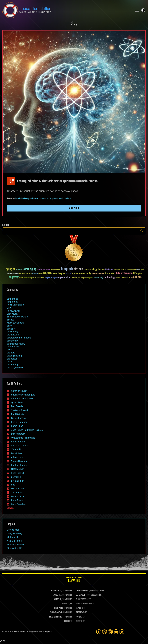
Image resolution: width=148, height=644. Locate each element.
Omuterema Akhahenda (23, 438)
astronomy (12, 341)
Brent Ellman (18, 481)
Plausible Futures (16, 545)
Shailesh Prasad (19, 410)
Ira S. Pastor (17, 500)
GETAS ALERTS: (81, 595)
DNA (9, 308)
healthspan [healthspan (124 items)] (59, 274)
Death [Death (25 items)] (142, 270)
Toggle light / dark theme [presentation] (143, 10)
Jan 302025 (11, 181)
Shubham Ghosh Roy (22, 399)
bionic (10, 362)
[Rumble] (122, 632)
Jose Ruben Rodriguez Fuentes (27, 199)
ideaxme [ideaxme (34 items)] (75, 274)
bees (9, 350)
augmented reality (16, 344)
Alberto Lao (17, 457)
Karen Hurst (17, 426)
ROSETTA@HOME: (55, 617)
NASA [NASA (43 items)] (21, 278)
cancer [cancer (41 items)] (124, 270)
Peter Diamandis (15, 305)
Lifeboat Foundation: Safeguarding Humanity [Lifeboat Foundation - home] (67, 10)
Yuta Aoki (16, 449)
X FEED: (57, 600)
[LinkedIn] (110, 632)
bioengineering (14, 356)
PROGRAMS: (80, 613)
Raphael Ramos (19, 465)
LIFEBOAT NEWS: (82, 591)
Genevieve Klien (19, 391)
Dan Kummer (18, 434)
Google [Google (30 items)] (40, 274)
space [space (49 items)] (91, 278)
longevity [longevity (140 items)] (13, 277)
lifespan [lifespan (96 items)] (138, 274)
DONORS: (65, 604)
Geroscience (13, 530)
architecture (13, 335)
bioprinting (12, 365)
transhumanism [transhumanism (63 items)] (123, 278)
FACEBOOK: (55, 591)
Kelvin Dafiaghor (20, 422)
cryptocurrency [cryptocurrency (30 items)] (131, 270)
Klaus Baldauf (18, 442)
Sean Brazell (17, 473)
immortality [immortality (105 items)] (85, 274)
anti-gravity (13, 332)
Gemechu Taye (19, 418)
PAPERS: (79, 617)
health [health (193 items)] (47, 273)
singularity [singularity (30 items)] (84, 278)
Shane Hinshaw (19, 461)
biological (12, 359)
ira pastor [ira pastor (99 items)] (110, 274)
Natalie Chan (18, 469)
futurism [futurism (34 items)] (35, 274)
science (68, 199)
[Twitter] (104, 632)
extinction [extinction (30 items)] (22, 274)
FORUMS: (67, 621)
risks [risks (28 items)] (79, 278)
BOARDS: (79, 604)
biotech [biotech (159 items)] (78, 269)
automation (13, 347)
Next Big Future (15, 541)
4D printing (12, 302)
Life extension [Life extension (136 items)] (124, 274)
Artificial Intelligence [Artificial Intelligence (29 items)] (44, 270)
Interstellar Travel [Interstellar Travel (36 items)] (98, 274)
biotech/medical (15, 368)
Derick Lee (16, 453)
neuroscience (46, 199)
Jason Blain (17, 493)
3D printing (12, 299)
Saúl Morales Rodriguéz (23, 395)
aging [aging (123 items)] (9, 269)
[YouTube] (116, 632)
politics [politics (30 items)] (34, 278)
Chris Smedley (18, 504)
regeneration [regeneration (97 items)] (64, 278)
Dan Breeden (18, 406)
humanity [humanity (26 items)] (69, 274)
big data (11, 353)
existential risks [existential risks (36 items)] (13, 274)
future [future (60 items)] (29, 274)
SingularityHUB (15, 548)
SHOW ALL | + (11, 508)
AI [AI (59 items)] (14, 270)
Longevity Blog (14, 533)
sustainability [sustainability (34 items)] (98, 278)
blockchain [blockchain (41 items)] (109, 270)
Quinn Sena (17, 402)
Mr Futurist (12, 537)
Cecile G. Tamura (20, 446)
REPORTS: (79, 608)
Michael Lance (19, 489)
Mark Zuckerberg (15, 323)
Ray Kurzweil (13, 311)
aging (10, 326)
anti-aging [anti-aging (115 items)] (30, 269)
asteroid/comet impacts (19, 338)
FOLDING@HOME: (56, 613)
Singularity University (18, 317)
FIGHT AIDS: (59, 608)
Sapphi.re (48, 632)
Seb (13, 485)
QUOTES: (79, 621)
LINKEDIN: (56, 595)
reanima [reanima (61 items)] (40, 278)
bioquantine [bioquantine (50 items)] (55, 269)
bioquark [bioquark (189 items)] (67, 269)
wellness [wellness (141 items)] (136, 277)
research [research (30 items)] (74, 278)
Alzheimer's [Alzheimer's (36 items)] (20, 270)
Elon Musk (12, 314)
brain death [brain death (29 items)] (117, 270)
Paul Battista (18, 414)
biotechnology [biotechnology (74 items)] (91, 269)
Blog (74, 23)
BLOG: (78, 600)
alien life (11, 329)
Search (142, 231)
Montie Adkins (18, 496)
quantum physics (58, 199)
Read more (74, 208)
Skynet (10, 320)
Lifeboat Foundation (21, 632)
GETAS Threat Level (74, 580)
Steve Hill (16, 477)
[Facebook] (99, 632)
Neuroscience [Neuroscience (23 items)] (27, 278)
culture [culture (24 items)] (138, 270)
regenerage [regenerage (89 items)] (51, 278)
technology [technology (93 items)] (110, 278)
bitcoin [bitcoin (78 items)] (101, 269)
